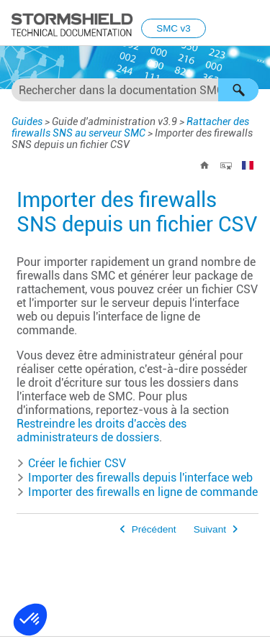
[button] (238, 90)
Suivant (210, 529)
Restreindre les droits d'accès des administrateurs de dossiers (102, 431)
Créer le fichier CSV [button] (71, 463)
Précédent (154, 529)
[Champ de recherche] (135, 90)
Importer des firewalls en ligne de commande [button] (137, 492)
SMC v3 (173, 28)
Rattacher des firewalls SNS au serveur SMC (130, 127)
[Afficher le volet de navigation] (253, 24)
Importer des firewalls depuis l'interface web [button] (135, 478)
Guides (27, 121)
